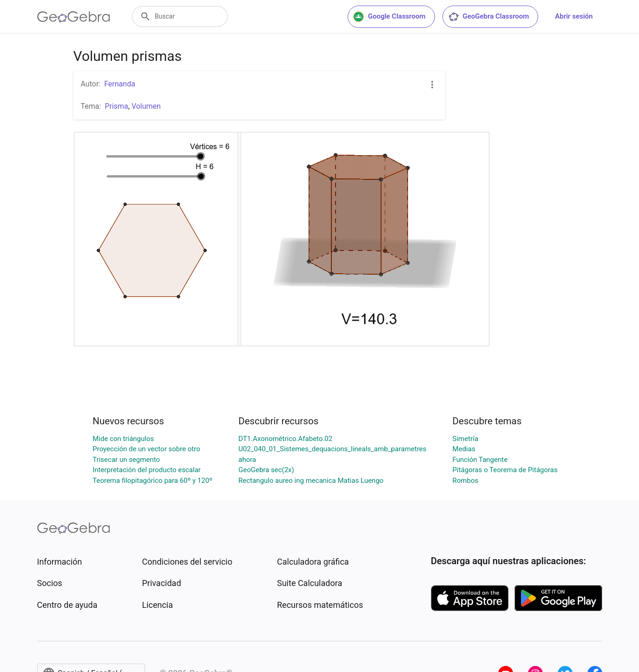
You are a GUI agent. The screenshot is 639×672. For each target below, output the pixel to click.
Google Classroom (389, 17)
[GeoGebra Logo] (74, 17)
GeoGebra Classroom (489, 17)
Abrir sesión (574, 16)
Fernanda (120, 84)
